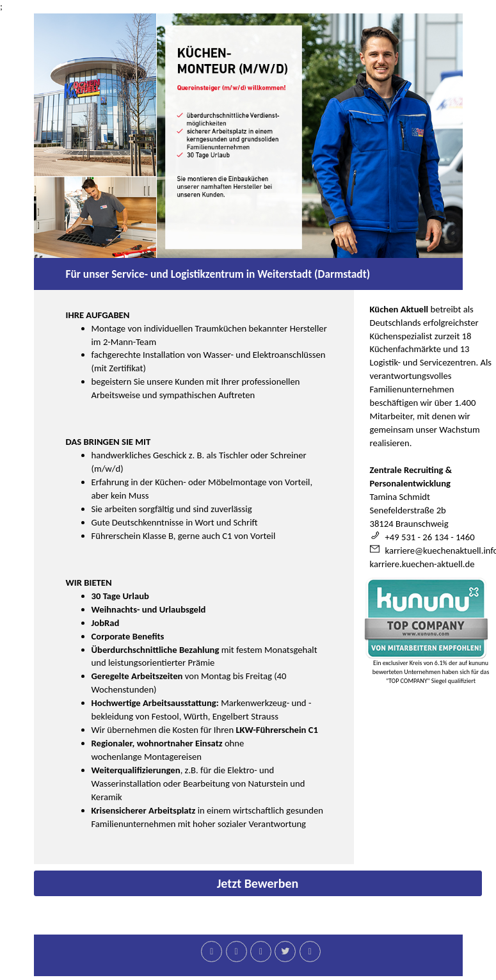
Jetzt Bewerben (258, 883)
